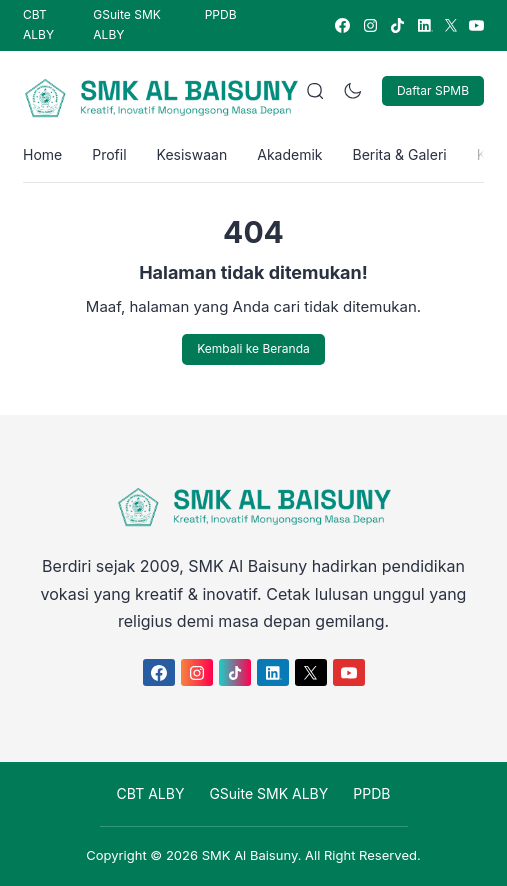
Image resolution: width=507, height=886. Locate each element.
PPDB (221, 14)
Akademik (289, 154)
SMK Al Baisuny (250, 855)
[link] (341, 25)
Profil (109, 154)
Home (42, 154)
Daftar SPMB (433, 90)
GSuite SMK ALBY (126, 24)
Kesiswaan (192, 154)
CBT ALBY (38, 24)
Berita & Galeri (400, 154)
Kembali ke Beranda (253, 348)
